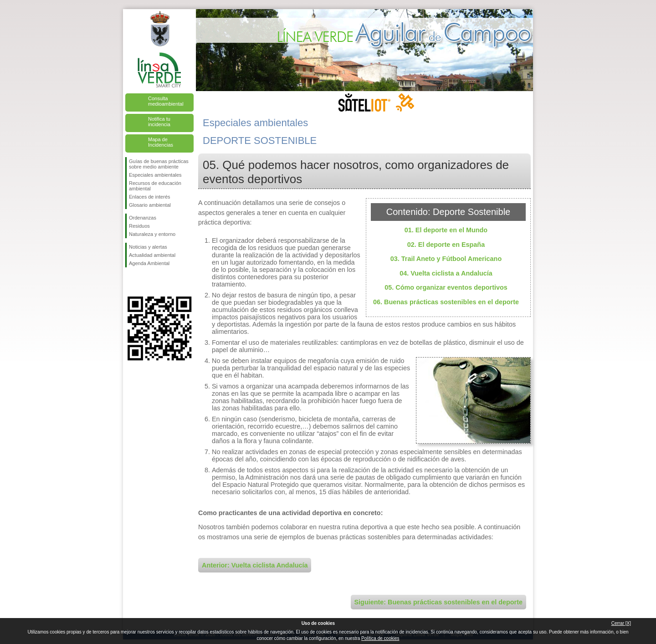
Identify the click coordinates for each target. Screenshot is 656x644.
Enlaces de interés (150, 197)
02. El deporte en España (446, 245)
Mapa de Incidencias (161, 142)
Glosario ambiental (150, 205)
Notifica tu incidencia (159, 122)
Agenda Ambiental (149, 263)
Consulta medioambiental (166, 101)
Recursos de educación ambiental (155, 186)
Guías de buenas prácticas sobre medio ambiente (159, 164)
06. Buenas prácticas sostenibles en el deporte (446, 302)
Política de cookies (380, 638)
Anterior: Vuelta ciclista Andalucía (255, 565)
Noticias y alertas (148, 247)
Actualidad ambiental (152, 255)
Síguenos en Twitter (146, 282)
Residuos (139, 226)
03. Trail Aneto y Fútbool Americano (446, 259)
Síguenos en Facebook (131, 282)
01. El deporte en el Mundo (446, 230)
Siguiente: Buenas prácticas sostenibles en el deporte (438, 602)
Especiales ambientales (155, 175)
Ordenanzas (143, 218)
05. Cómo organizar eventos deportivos (446, 287)
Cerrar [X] (621, 623)
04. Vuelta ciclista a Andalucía (446, 273)
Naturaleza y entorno (152, 234)
